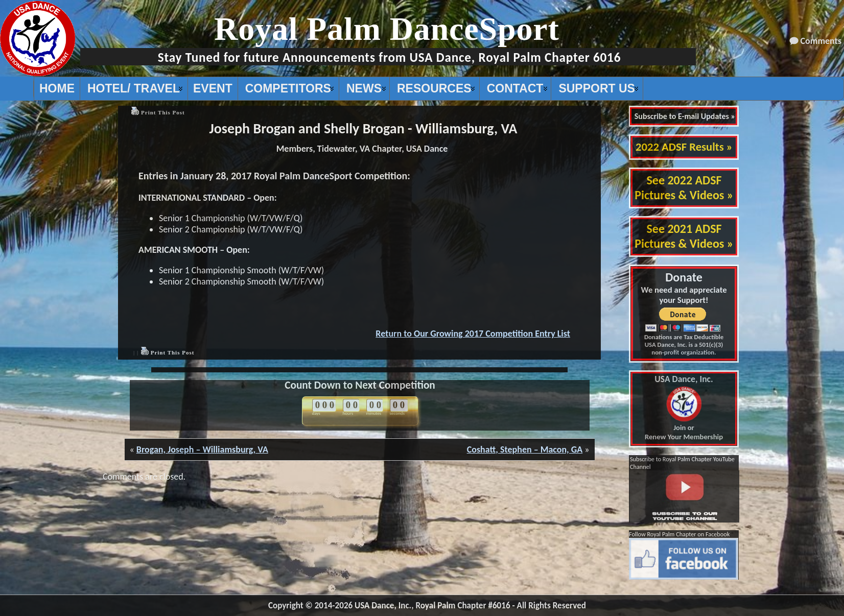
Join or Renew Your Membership (684, 408)
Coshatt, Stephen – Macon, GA (525, 449)
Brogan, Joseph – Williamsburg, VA (202, 449)
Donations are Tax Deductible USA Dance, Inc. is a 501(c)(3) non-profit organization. (684, 345)
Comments (821, 41)
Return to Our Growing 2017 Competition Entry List (473, 334)
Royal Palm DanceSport (387, 29)
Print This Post (163, 112)
